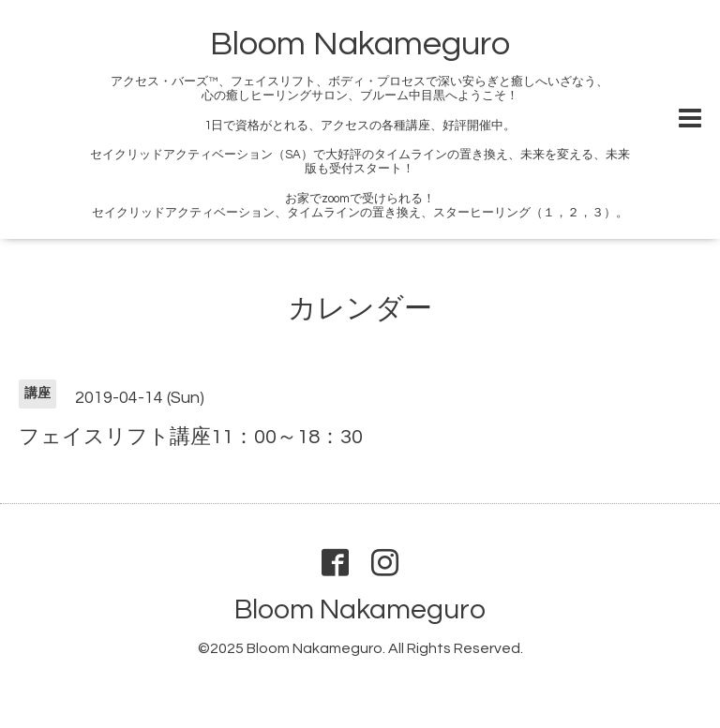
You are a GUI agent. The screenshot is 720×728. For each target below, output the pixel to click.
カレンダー (360, 309)
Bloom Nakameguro (360, 44)
